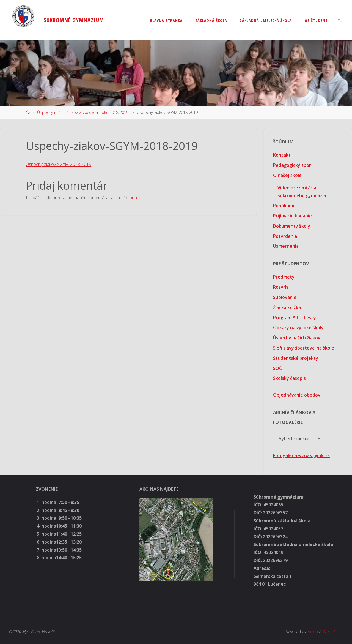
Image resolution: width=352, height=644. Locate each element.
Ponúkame (284, 206)
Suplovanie (285, 297)
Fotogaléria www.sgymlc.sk (302, 455)
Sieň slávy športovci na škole (304, 348)
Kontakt (282, 155)
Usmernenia (286, 246)
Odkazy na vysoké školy (298, 328)
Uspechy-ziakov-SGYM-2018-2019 (59, 164)
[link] (339, 20)
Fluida (311, 631)
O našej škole (287, 175)
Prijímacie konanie (292, 216)
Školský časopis (289, 378)
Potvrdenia (285, 236)
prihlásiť (137, 198)
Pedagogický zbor (292, 165)
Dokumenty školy (292, 226)
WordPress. (333, 631)
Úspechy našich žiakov (297, 338)
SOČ (277, 368)
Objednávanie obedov (297, 395)
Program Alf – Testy (295, 318)
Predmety (284, 277)
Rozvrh (280, 287)
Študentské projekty (296, 358)
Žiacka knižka (287, 307)
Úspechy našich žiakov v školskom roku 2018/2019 (83, 112)
